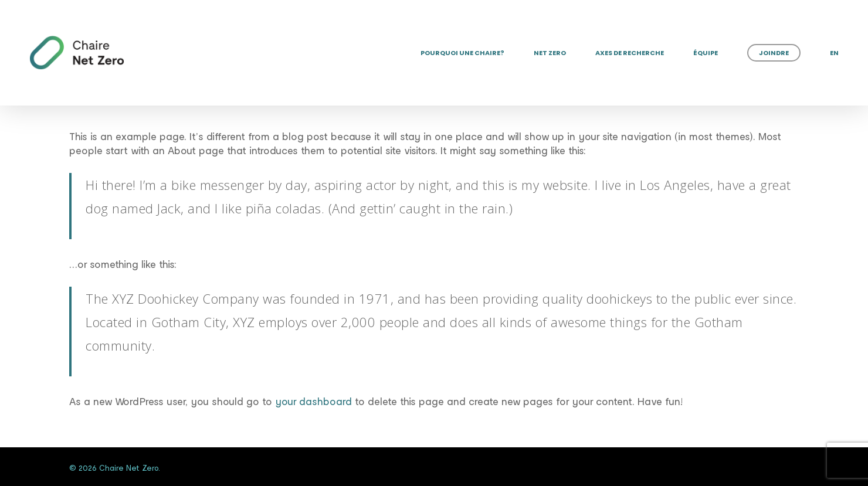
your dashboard (313, 401)
